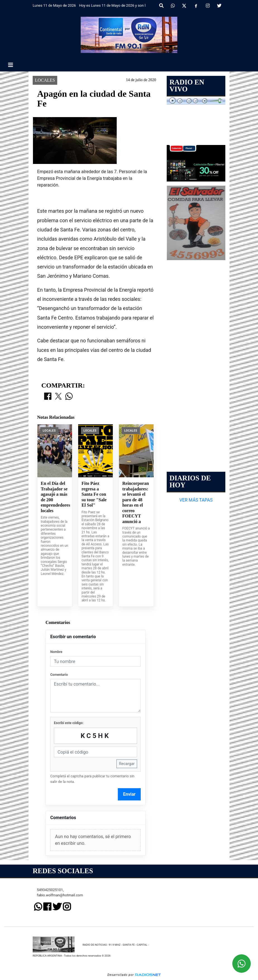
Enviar (129, 794)
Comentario (59, 675)
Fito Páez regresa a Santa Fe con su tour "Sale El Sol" (94, 494)
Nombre (56, 652)
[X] (184, 6)
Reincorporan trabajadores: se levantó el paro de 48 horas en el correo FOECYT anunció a (136, 502)
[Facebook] (196, 6)
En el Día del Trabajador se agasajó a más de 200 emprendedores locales (55, 497)
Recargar (127, 764)
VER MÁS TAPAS (196, 500)
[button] (161, 6)
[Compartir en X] (58, 397)
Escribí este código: (69, 723)
